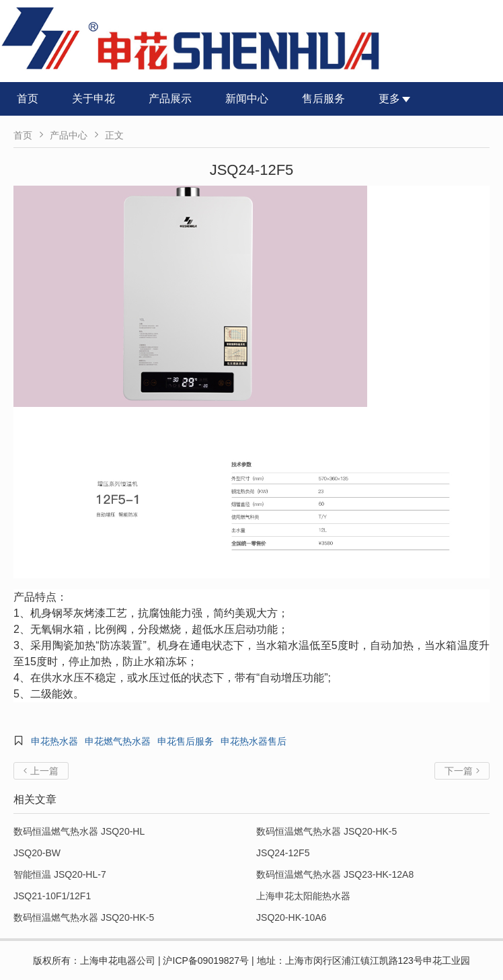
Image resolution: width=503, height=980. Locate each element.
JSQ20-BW (37, 853)
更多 (394, 99)
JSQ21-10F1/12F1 (52, 896)
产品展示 (170, 99)
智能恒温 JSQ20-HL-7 (60, 874)
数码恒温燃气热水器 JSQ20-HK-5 (326, 831)
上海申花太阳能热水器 (303, 896)
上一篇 (41, 771)
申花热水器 (54, 741)
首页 (28, 99)
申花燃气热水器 (118, 741)
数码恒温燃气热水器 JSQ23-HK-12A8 (335, 874)
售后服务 (323, 99)
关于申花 (93, 99)
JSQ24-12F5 (283, 853)
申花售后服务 (186, 741)
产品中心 (69, 135)
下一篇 (462, 771)
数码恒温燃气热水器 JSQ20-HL (79, 831)
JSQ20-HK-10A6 (291, 917)
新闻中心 (247, 99)
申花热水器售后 (254, 741)
